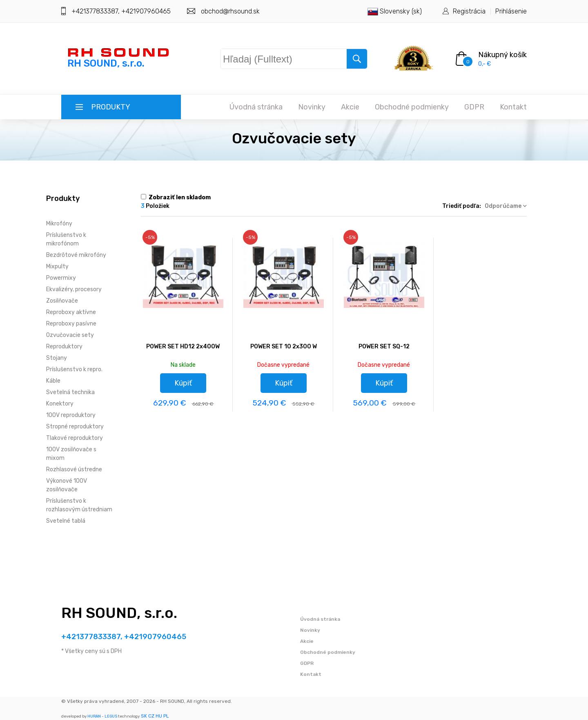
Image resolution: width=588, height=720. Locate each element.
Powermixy (61, 278)
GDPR (474, 107)
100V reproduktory (71, 415)
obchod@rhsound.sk (230, 11)
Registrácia (469, 11)
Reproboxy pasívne (71, 324)
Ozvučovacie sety (70, 335)
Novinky (312, 107)
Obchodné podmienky (412, 107)
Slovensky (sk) (395, 11)
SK (144, 716)
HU (159, 716)
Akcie (350, 107)
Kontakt (513, 107)
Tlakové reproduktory (75, 438)
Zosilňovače (62, 301)
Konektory (60, 404)
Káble (53, 381)
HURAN (94, 716)
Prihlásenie (511, 11)
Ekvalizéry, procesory (74, 289)
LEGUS (111, 716)
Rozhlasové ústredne (74, 469)
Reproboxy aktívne (71, 312)
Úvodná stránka (256, 107)
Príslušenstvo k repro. (74, 369)
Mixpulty (57, 266)
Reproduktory (64, 347)
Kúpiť (183, 383)
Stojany (57, 358)
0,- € (484, 64)
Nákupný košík (502, 55)
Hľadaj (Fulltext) (264, 57)
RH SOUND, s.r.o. (119, 613)
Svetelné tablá (66, 521)
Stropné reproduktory (75, 427)
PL (166, 716)
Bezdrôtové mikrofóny (76, 255)
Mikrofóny (59, 224)
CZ (151, 716)
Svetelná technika (70, 392)
